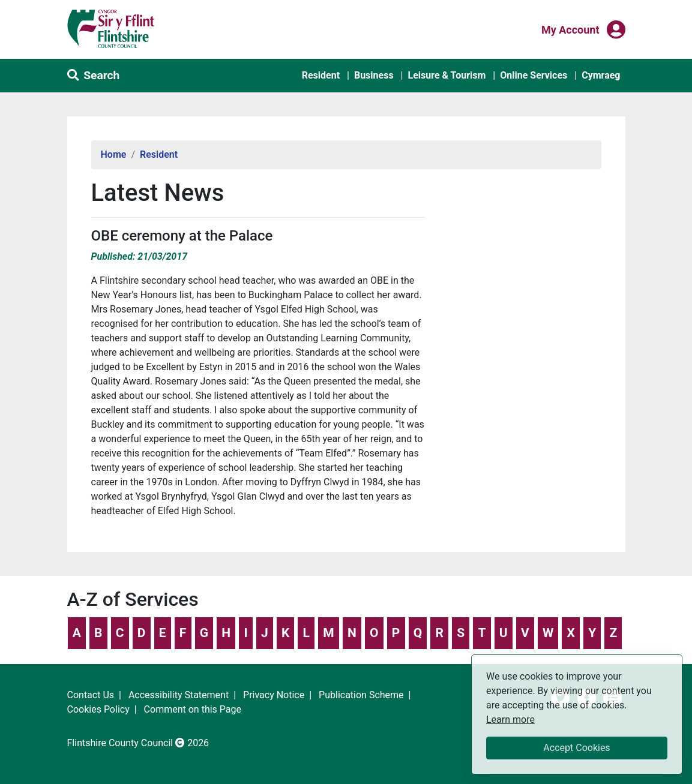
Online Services (534, 75)
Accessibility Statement (179, 695)
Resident (321, 75)
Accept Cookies (576, 748)
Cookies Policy (98, 709)
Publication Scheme (361, 695)
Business (374, 75)
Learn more (510, 719)
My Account (570, 29)
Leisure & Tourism (447, 75)
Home (114, 154)
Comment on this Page (193, 709)
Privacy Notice (274, 695)
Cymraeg (601, 75)
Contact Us (91, 695)
